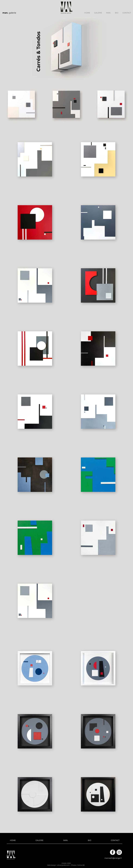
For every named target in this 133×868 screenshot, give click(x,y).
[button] (98, 13)
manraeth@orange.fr (113, 858)
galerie (9, 13)
